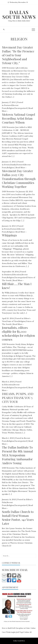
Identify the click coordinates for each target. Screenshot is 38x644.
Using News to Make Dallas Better (19, 21)
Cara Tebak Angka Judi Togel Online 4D (17, 632)
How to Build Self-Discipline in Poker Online (19, 628)
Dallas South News (19, 15)
